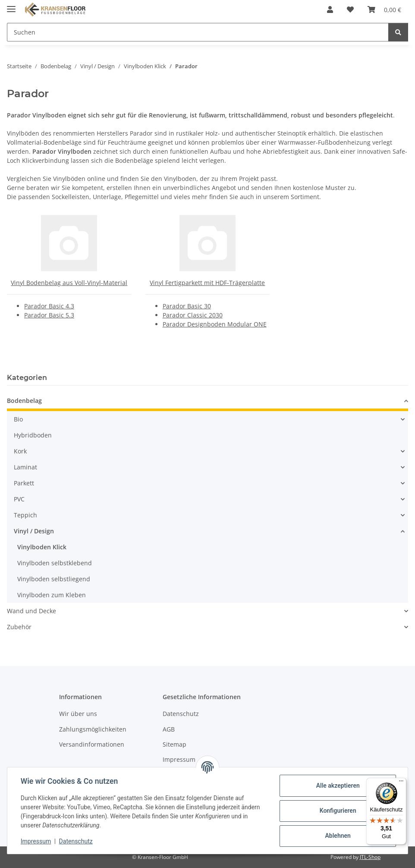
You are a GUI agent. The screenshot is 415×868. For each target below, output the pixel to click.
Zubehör (19, 627)
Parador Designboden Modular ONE (215, 324)
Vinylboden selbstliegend (54, 579)
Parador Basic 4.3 (49, 306)
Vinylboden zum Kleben (52, 595)
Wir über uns (78, 714)
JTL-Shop (370, 857)
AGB (169, 729)
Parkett (24, 483)
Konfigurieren (337, 811)
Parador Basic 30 (187, 306)
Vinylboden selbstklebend (55, 563)
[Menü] (401, 783)
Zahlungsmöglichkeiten (93, 729)
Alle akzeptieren (337, 786)
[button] (330, 10)
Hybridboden (33, 435)
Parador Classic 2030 (193, 315)
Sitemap (174, 744)
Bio (18, 419)
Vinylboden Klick (42, 547)
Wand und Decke (31, 611)
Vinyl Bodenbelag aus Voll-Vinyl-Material (69, 283)
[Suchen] (398, 32)
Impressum (36, 841)
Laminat (25, 467)
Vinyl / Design (34, 531)
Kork (20, 451)
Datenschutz (76, 841)
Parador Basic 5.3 (49, 315)
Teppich (25, 515)
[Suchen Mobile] (198, 32)
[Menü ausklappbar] (11, 5)
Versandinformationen (92, 744)
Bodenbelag (24, 401)
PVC (19, 499)
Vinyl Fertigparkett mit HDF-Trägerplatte (207, 283)
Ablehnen (337, 836)
